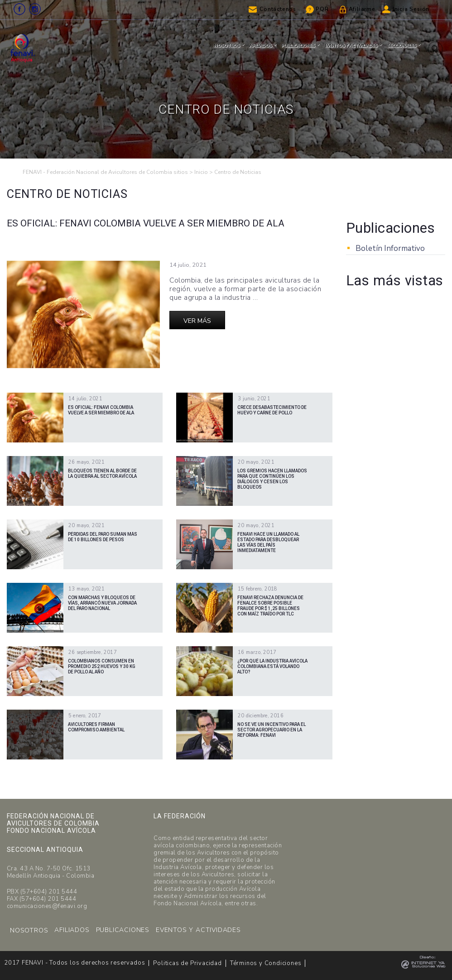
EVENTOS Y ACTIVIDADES (198, 930)
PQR (322, 9)
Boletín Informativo (390, 248)
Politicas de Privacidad (187, 963)
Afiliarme (362, 9)
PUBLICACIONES (123, 930)
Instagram (35, 9)
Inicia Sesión (411, 9)
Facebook (19, 9)
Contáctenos (278, 9)
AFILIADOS (72, 930)
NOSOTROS (29, 930)
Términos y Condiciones (266, 963)
